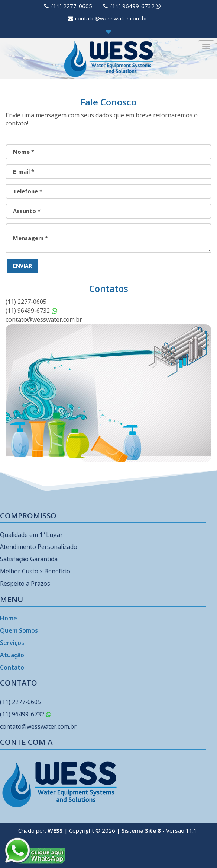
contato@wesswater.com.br (111, 18)
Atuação (12, 655)
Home (9, 618)
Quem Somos (19, 630)
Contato (12, 667)
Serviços (12, 643)
